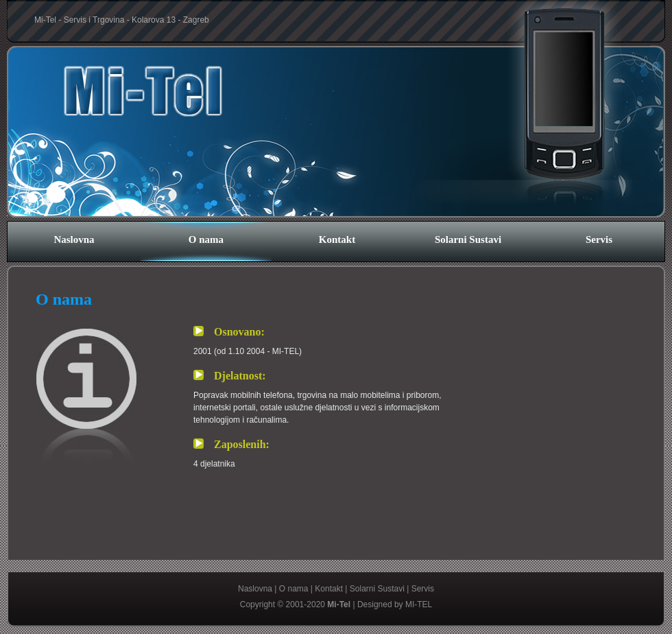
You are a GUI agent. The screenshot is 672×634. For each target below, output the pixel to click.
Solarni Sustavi (468, 239)
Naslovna (74, 239)
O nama (206, 239)
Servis (599, 239)
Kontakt (337, 239)
